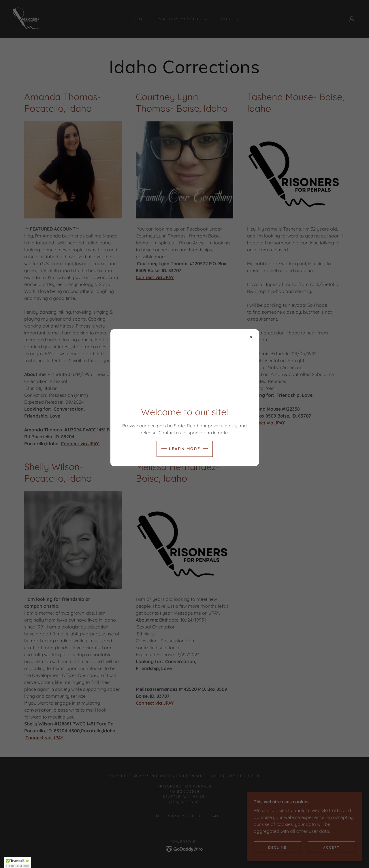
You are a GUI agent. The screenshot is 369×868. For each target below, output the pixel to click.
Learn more (185, 449)
